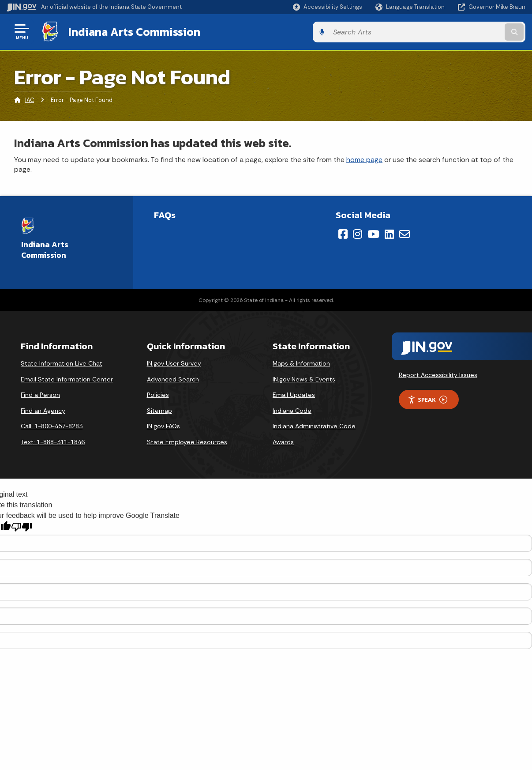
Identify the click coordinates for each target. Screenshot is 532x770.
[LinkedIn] (389, 233)
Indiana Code (292, 409)
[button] (328, 7)
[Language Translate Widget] (411, 7)
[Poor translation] (22, 526)
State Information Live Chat (62, 362)
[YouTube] (373, 233)
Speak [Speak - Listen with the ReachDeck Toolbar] (427, 398)
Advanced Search (173, 378)
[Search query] (466, 32)
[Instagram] (358, 233)
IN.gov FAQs (163, 425)
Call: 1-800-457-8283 (52, 425)
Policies (158, 394)
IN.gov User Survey (174, 362)
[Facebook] (343, 233)
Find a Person (40, 394)
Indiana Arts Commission (133, 31)
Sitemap (159, 409)
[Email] (405, 233)
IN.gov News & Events (304, 378)
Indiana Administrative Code (314, 425)
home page (364, 158)
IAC (30, 99)
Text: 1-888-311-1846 (53, 441)
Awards (283, 441)
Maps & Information (301, 362)
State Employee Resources (187, 441)
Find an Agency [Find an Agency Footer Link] (43, 409)
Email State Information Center (67, 378)
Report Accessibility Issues (438, 374)
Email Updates (294, 394)
